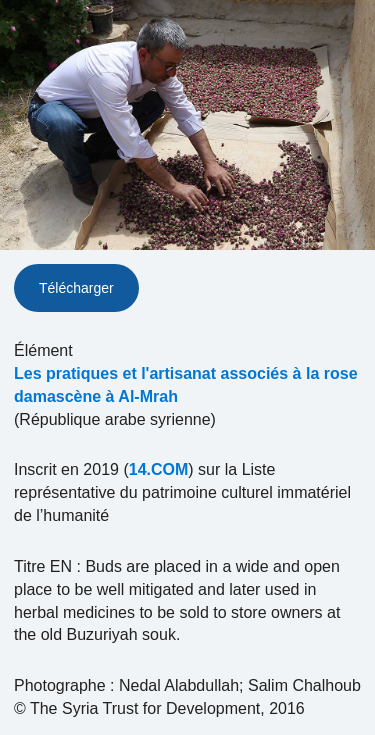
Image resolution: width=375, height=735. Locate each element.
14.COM (159, 469)
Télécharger (76, 288)
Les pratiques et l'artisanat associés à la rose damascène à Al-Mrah (186, 385)
